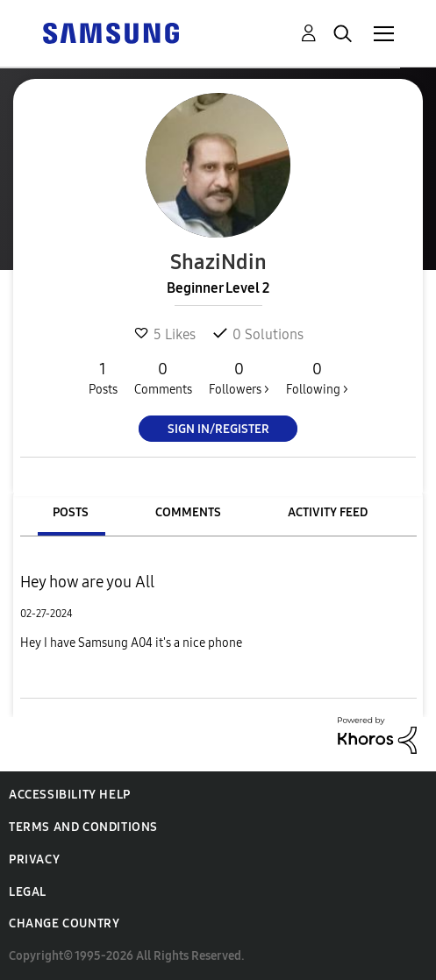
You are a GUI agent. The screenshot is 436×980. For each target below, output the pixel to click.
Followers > (239, 378)
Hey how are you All (87, 582)
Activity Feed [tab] (328, 512)
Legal (28, 892)
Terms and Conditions (83, 827)
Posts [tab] (71, 512)
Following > (317, 378)
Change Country (64, 923)
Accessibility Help (70, 795)
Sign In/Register (218, 429)
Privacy (34, 859)
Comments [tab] (188, 512)
